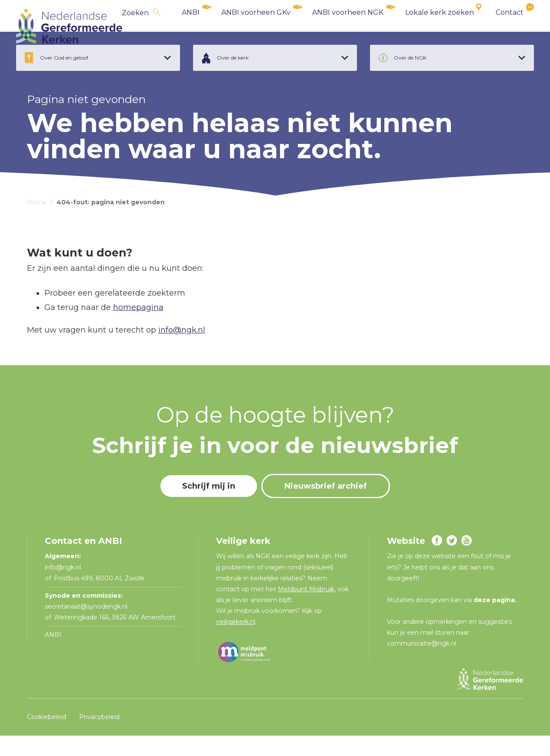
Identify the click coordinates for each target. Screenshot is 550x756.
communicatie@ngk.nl (422, 664)
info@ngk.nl (182, 350)
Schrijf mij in (209, 506)
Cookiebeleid (47, 737)
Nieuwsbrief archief (326, 506)
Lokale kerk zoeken (429, 26)
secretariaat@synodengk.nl (86, 627)
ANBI (180, 26)
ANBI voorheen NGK (337, 26)
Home (37, 223)
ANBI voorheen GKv (245, 26)
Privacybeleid (99, 737)
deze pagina (494, 620)
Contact (499, 26)
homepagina (138, 327)
